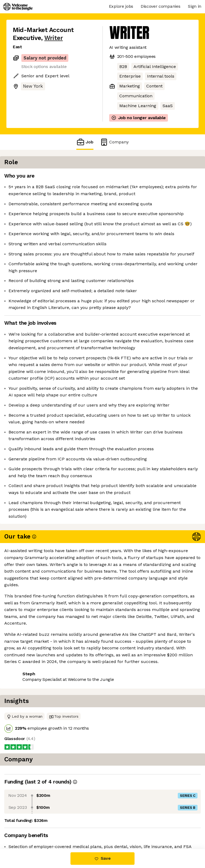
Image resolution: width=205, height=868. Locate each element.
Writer (54, 38)
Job (85, 142)
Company (114, 142)
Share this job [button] (27, 817)
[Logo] (18, 7)
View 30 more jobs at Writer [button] (41, 827)
